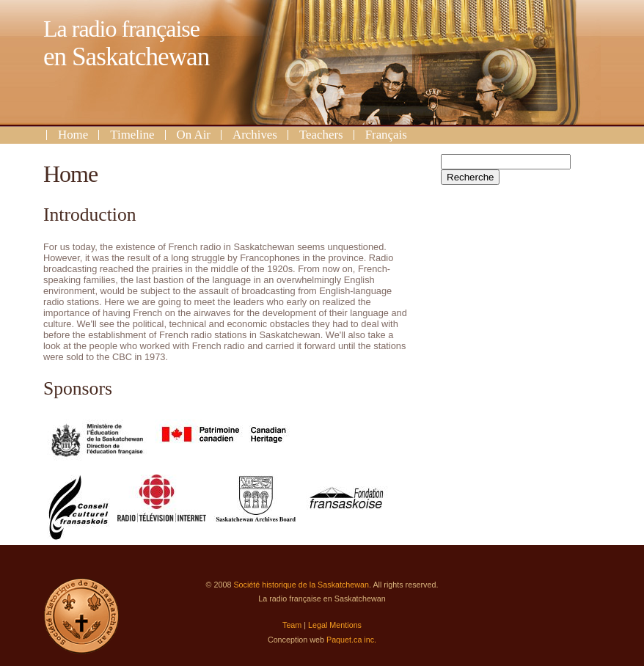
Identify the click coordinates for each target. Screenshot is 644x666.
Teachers (321, 135)
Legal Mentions (335, 625)
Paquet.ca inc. (351, 640)
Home (73, 135)
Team (292, 625)
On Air (194, 135)
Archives (255, 135)
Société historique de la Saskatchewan (301, 585)
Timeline (132, 135)
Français (386, 135)
